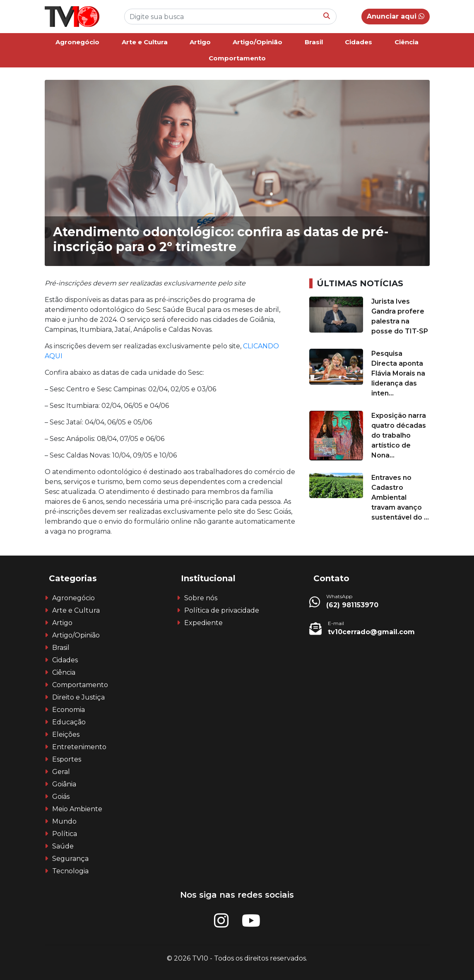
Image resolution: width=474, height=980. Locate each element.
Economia (69, 710)
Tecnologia (70, 871)
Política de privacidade (222, 610)
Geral (61, 772)
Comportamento (237, 58)
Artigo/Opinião (257, 42)
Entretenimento (79, 747)
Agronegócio (77, 42)
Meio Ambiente (77, 809)
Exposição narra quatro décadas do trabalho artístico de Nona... (399, 435)
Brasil (314, 42)
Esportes (67, 759)
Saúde (63, 846)
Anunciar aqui (396, 16)
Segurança (70, 859)
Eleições (66, 734)
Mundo (64, 821)
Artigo (200, 42)
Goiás (61, 797)
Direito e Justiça (78, 697)
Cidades (359, 42)
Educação (69, 722)
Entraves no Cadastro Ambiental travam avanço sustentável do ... (400, 497)
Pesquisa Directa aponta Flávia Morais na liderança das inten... (398, 373)
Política (65, 834)
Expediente (203, 623)
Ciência (407, 42)
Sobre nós (201, 598)
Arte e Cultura (145, 42)
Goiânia (64, 784)
